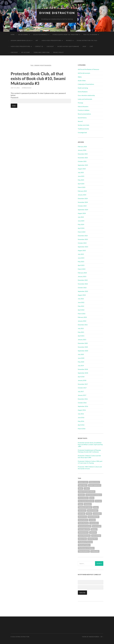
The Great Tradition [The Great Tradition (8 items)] (84, 545)
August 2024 (82, 213)
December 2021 (83, 325)
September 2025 (83, 165)
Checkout (50, 46)
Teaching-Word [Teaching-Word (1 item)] (93, 539)
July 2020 (81, 354)
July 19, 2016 (15, 88)
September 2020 (83, 351)
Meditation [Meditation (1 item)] (88, 504)
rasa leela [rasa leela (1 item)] (92, 520)
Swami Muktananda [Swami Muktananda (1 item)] (84, 536)
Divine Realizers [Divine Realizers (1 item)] (83, 498)
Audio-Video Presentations (51, 40)
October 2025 (82, 161)
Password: (41, 100)
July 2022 (81, 299)
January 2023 (82, 276)
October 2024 (82, 206)
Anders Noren (94, 637)
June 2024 (81, 221)
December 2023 (83, 236)
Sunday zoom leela (83, 125)
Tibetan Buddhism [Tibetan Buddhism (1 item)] (84, 551)
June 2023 (81, 258)
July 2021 (81, 328)
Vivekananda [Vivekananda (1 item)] (95, 551)
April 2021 (81, 336)
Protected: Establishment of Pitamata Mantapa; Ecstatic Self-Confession (89, 451)
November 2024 (83, 202)
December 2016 (83, 399)
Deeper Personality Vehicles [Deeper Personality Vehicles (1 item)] (87, 492)
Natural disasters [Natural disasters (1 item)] (93, 510)
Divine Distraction (57, 13)
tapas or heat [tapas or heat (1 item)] (82, 539)
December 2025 (83, 154)
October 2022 (82, 288)
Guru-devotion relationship (86, 95)
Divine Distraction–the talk (87, 40)
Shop (84, 46)
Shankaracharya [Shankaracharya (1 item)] (83, 532)
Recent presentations (84, 114)
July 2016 (81, 414)
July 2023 (81, 254)
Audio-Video (82, 81)
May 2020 (81, 362)
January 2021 (82, 339)
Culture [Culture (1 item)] (87, 488)
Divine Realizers (83, 92)
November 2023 (83, 239)
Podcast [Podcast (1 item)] (89, 514)
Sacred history (82, 118)
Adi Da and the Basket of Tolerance (88, 69)
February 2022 (82, 317)
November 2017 (83, 384)
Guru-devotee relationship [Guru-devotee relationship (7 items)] (86, 501)
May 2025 (81, 180)
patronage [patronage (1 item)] (82, 514)
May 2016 (81, 421)
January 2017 (82, 395)
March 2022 (82, 314)
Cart (91, 46)
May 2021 (81, 332)
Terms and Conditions (42, 52)
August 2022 (82, 295)
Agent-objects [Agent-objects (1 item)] (83, 485)
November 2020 (83, 347)
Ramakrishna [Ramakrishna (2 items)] (82, 517)
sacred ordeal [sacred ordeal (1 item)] (97, 526)
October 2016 (82, 403)
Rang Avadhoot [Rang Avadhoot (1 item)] (83, 520)
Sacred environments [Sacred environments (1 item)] (85, 526)
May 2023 (81, 262)
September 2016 (83, 406)
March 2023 (82, 269)
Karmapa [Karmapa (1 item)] (98, 501)
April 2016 (81, 425)
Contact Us (39, 46)
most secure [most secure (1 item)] (82, 510)
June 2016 (81, 417)
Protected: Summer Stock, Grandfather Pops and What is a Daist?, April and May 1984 (90, 444)
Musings (69, 40)
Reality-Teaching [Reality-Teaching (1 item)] (83, 523)
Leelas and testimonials (85, 99)
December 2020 (83, 343)
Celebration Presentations (86, 84)
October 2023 (82, 243)
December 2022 (83, 280)
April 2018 (81, 377)
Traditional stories (83, 129)
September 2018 (83, 373)
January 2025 (82, 195)
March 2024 (82, 232)
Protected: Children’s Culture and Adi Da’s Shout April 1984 (89, 457)
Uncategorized (82, 132)
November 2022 (83, 284)
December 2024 (83, 198)
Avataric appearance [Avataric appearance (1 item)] (95, 485)
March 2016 (82, 429)
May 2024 (81, 224)
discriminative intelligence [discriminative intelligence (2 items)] (94, 495)
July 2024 (81, 217)
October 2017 (82, 388)
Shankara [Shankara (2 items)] (94, 529)
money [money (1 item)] (96, 507)
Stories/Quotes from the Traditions (66, 35)
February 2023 (82, 273)
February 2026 (82, 147)
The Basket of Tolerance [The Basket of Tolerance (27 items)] (85, 542)
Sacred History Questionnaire (68, 46)
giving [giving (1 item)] (92, 498)
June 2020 (81, 358)
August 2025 (82, 169)
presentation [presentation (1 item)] (97, 514)
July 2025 (81, 172)
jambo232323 (27, 88)
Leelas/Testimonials (40, 35)
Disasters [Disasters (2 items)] (81, 495)
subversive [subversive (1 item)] (93, 532)
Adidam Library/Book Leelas (21, 40)
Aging (80, 77)
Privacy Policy (58, 52)
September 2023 (83, 247)
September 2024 (83, 210)
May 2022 (81, 306)
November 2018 (83, 369)
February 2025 (82, 191)
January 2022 (82, 321)
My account (26, 52)
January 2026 (82, 150)
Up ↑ (102, 637)
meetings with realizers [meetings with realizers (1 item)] (85, 507)
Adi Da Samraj (23, 35)
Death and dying (83, 88)
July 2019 (81, 366)
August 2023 (82, 250)
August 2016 (82, 410)
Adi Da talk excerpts (84, 73)
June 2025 (81, 176)
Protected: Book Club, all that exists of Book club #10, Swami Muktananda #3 (38, 79)
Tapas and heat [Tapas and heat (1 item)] (96, 536)
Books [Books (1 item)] (81, 488)
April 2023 (81, 265)
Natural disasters (83, 106)
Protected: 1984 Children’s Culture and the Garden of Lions (90, 468)
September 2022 (83, 291)
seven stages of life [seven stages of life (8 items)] (84, 529)
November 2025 (83, 158)
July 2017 (81, 391)
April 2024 (81, 228)
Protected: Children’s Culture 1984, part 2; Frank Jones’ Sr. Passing (90, 462)
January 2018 (82, 380)
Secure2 (80, 121)
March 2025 (82, 187)
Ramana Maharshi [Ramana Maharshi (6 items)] (93, 517)
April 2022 (81, 310)
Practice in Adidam (90, 35)
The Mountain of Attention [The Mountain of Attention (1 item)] (86, 548)
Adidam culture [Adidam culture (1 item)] (83, 482)
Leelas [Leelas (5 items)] (81, 504)
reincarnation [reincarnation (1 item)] (94, 523)
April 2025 (81, 184)
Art (37, 40)
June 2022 (81, 302)
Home (13, 35)
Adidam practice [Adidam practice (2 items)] (94, 482)
